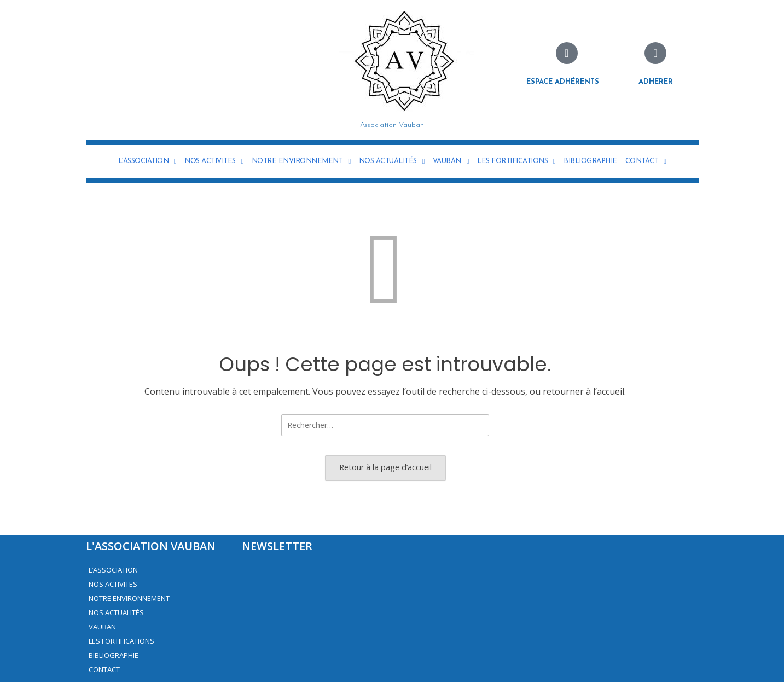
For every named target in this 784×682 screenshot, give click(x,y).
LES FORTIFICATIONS (516, 161)
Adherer (656, 82)
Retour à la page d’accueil (385, 467)
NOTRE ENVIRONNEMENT (301, 161)
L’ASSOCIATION (147, 161)
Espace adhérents (563, 82)
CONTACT (646, 161)
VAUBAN (451, 161)
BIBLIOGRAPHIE (590, 161)
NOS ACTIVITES (214, 161)
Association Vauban (392, 125)
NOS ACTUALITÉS (392, 161)
